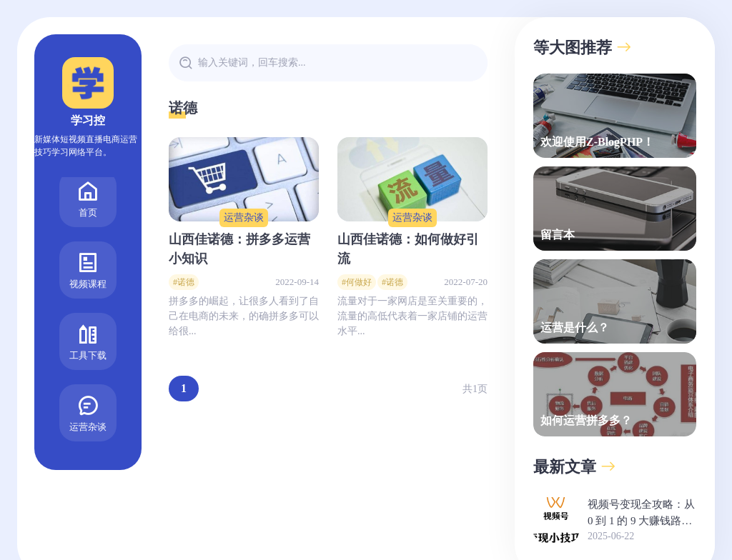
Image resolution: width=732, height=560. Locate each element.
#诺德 (184, 282)
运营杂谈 (88, 390)
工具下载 (88, 318)
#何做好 (357, 282)
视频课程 (88, 247)
